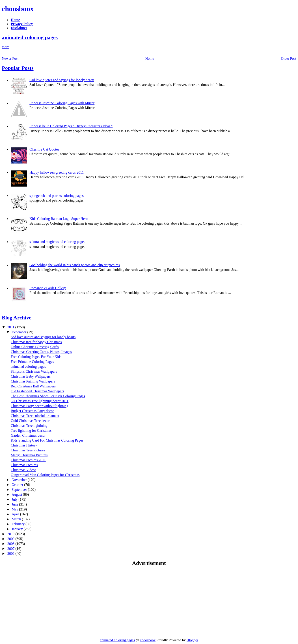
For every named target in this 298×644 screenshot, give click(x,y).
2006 (11, 554)
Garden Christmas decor (28, 435)
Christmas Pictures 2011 (28, 460)
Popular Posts (18, 68)
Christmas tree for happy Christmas (36, 342)
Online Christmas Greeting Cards (35, 347)
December (19, 332)
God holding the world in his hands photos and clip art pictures (74, 265)
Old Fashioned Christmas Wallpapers (37, 391)
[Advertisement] (39, 602)
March (17, 519)
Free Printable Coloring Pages (32, 362)
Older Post (289, 58)
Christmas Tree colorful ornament (35, 416)
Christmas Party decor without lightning (40, 406)
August (17, 494)
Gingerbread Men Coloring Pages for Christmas (45, 475)
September (20, 490)
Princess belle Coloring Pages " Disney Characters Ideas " (71, 126)
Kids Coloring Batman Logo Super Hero (58, 219)
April (16, 514)
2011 (11, 327)
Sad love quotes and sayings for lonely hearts (62, 80)
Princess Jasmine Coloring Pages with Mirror (62, 103)
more (5, 47)
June (15, 504)
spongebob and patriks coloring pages (56, 196)
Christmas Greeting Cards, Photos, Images (41, 352)
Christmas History (24, 445)
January (18, 529)
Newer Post (10, 58)
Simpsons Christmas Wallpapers (34, 371)
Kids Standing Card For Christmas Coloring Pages (47, 440)
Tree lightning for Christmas (31, 430)
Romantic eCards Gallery (48, 288)
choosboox (18, 9)
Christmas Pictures (24, 465)
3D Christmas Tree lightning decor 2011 (40, 401)
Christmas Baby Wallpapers (31, 376)
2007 (11, 549)
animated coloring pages (30, 37)
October (18, 485)
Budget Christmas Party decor (32, 411)
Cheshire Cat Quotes (44, 149)
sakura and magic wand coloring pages (57, 242)
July (15, 499)
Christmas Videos (23, 470)
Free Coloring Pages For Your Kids (36, 357)
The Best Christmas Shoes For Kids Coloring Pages (48, 396)
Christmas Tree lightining (29, 426)
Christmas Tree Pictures (28, 450)
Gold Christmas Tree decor (30, 421)
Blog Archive (17, 318)
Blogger (192, 640)
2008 (11, 544)
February (19, 524)
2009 (11, 539)
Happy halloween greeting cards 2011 (56, 172)
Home (150, 58)
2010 (11, 534)
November (20, 480)
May (15, 509)
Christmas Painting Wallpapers (33, 381)
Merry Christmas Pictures (29, 455)
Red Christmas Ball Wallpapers (33, 386)
